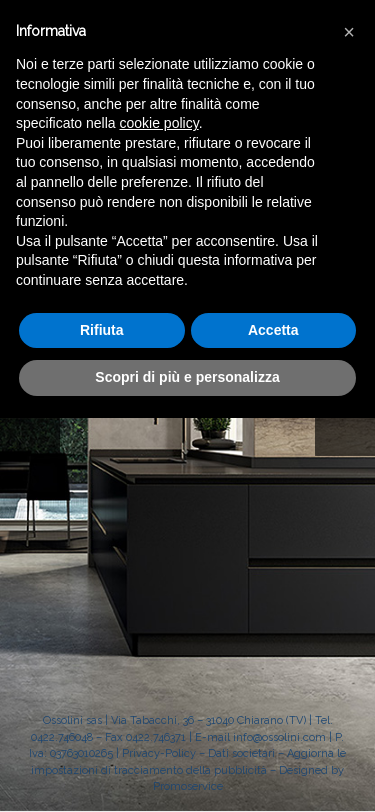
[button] (349, 32)
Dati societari (241, 753)
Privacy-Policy (159, 753)
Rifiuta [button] (102, 330)
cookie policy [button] (159, 123)
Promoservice (188, 786)
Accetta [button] (273, 330)
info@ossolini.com (279, 737)
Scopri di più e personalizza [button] (187, 377)
